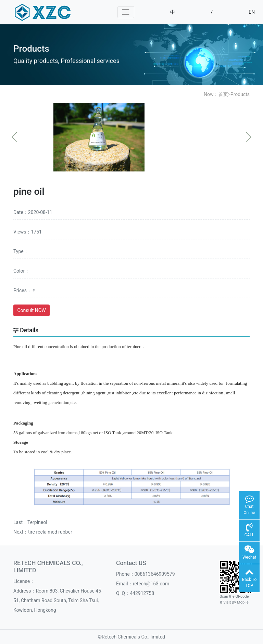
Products (240, 94)
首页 (223, 94)
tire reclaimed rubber (50, 532)
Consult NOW (32, 310)
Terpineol (37, 522)
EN (252, 12)
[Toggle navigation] (126, 12)
